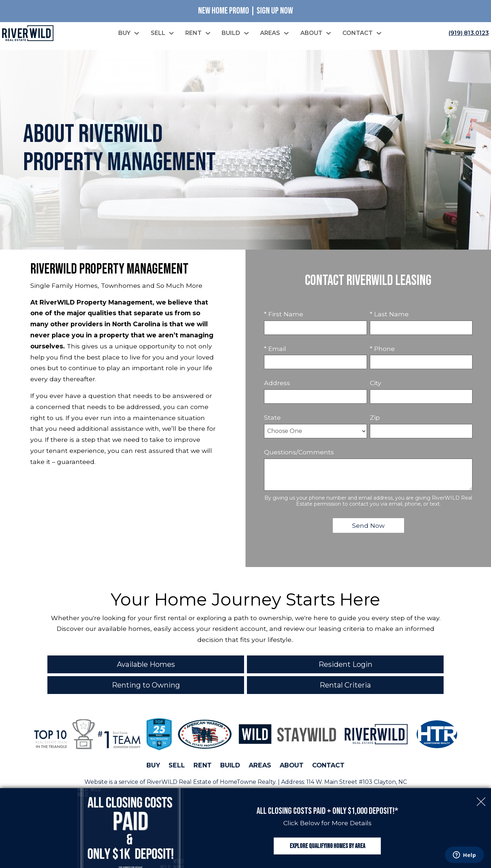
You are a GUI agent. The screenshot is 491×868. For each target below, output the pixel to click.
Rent (203, 765)
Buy (153, 765)
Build (230, 765)
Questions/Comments (299, 452)
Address (277, 383)
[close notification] (481, 798)
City (376, 383)
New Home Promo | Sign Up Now (246, 11)
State (272, 417)
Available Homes (146, 664)
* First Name (284, 314)
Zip (375, 417)
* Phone (382, 349)
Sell (177, 765)
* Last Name (389, 314)
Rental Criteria (345, 685)
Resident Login (345, 664)
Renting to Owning (146, 685)
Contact (328, 765)
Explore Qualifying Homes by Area (327, 846)
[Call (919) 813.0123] (467, 33)
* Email (275, 349)
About (292, 765)
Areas (260, 765)
